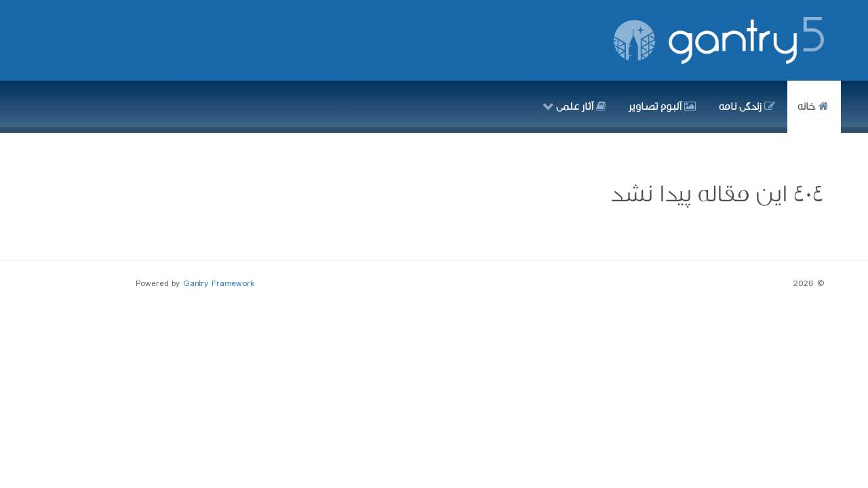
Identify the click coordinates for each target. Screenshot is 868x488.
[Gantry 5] (719, 40)
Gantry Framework (219, 284)
